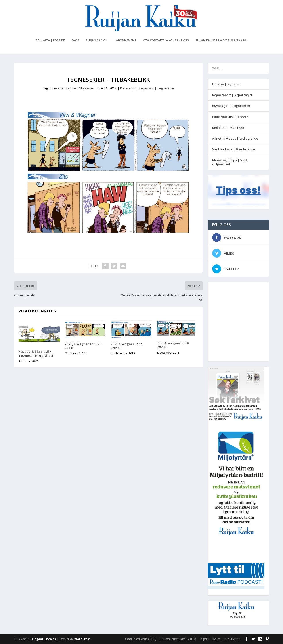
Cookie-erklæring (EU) (141, 639)
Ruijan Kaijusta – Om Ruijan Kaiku (221, 40)
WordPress (82, 639)
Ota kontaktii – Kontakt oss (166, 40)
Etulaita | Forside (50, 40)
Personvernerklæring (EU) (178, 639)
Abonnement (126, 40)
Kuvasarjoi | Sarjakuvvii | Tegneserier (147, 88)
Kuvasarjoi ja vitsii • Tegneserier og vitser (36, 354)
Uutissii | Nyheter (226, 84)
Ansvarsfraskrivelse (227, 639)
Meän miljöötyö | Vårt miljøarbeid (230, 162)
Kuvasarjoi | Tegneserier (231, 106)
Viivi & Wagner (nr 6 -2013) (173, 345)
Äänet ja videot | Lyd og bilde (235, 138)
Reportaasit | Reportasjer (232, 95)
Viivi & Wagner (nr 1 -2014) (127, 346)
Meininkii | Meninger (228, 128)
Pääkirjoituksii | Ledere (230, 117)
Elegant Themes (44, 639)
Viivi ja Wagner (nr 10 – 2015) (83, 346)
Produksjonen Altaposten (76, 88)
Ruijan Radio (96, 40)
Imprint (205, 639)
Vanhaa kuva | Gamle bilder (234, 149)
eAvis (75, 40)
